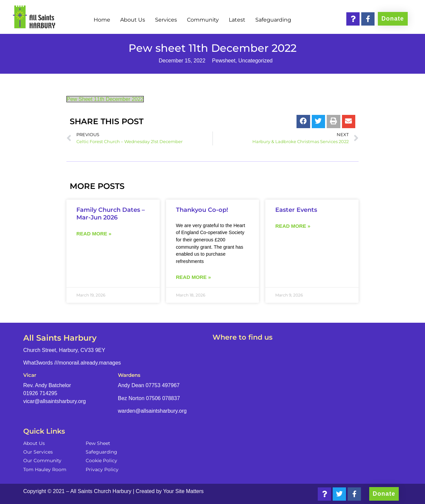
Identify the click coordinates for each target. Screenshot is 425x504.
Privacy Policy (102, 469)
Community (203, 20)
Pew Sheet (98, 443)
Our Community (42, 461)
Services (166, 20)
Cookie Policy (101, 461)
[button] (303, 122)
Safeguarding (273, 20)
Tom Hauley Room (45, 469)
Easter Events (296, 210)
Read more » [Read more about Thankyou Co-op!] (193, 277)
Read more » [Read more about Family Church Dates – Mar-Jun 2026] (94, 234)
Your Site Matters (183, 491)
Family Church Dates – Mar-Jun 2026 (111, 213)
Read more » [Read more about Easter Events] (293, 226)
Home (102, 20)
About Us (133, 20)
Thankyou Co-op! (202, 210)
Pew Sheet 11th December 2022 (105, 99)
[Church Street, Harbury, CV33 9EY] (307, 398)
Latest (237, 20)
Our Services (38, 452)
